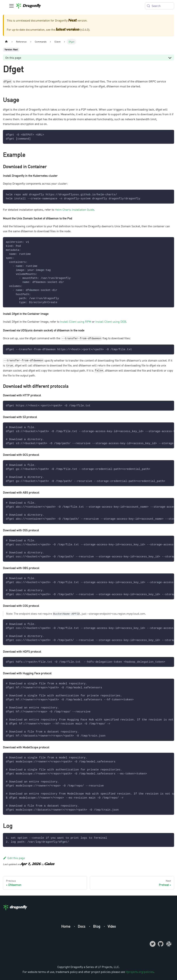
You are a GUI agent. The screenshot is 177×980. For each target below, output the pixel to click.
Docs (82, 926)
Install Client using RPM (76, 322)
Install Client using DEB (111, 322)
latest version (68, 30)
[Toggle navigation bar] (11, 6)
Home (66, 926)
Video (112, 926)
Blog (97, 926)
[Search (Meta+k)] (160, 6)
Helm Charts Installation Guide (74, 210)
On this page (13, 58)
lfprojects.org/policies (140, 972)
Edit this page (14, 858)
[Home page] (6, 42)
